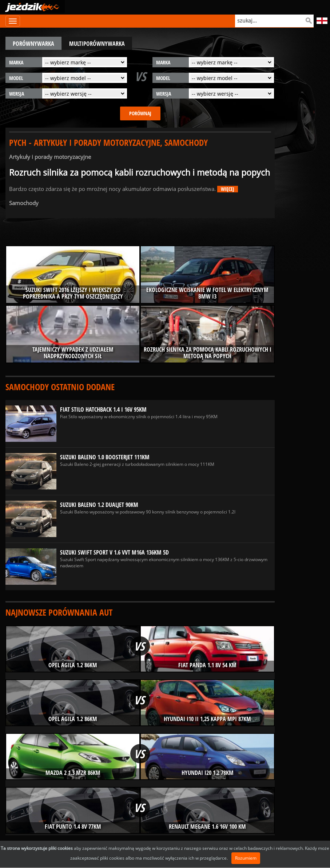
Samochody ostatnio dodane (60, 387)
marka (16, 62)
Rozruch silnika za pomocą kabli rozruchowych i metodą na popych (140, 173)
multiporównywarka (97, 44)
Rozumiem (246, 858)
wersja (17, 94)
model (16, 78)
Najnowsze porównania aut (59, 612)
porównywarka (33, 44)
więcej (228, 189)
